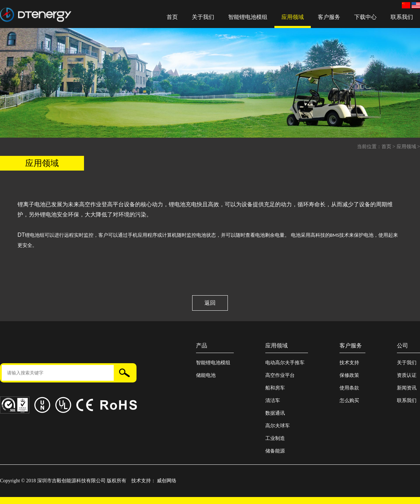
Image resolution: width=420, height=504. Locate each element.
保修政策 (349, 375)
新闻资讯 (407, 388)
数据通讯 (275, 413)
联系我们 (402, 17)
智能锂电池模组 (248, 17)
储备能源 (275, 451)
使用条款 (349, 388)
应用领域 (293, 17)
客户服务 (329, 17)
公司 (402, 346)
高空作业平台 (280, 375)
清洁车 (273, 401)
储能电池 (206, 375)
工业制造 (275, 438)
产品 (202, 346)
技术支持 (349, 363)
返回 (210, 303)
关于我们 (203, 17)
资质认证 (407, 375)
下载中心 (365, 17)
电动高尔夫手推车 (285, 363)
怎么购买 (349, 401)
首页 (172, 17)
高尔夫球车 (278, 426)
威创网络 (167, 481)
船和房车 (275, 388)
